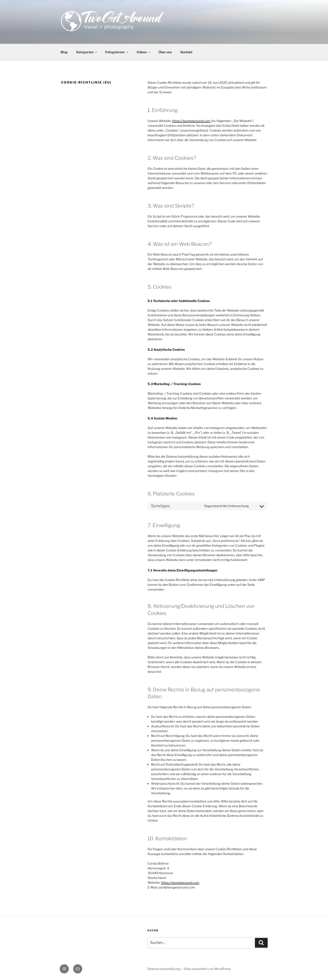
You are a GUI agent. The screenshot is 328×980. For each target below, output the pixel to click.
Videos (144, 52)
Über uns (165, 52)
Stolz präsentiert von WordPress (207, 969)
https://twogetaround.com (191, 121)
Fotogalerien (117, 52)
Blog (64, 52)
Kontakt (186, 52)
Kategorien (87, 52)
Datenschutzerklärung (164, 969)
